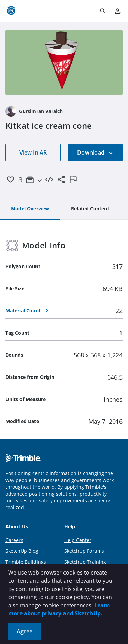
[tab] (30, 209)
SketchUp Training (85, 562)
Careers (14, 540)
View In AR (33, 152)
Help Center (78, 540)
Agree (25, 631)
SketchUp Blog (22, 551)
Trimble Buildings (26, 562)
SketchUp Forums (84, 551)
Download (95, 152)
